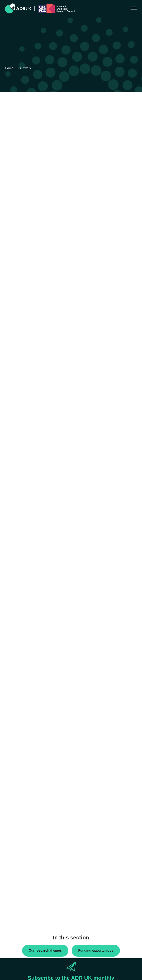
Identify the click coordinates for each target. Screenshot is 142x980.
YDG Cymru (16, 845)
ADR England (17, 805)
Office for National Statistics (26, 838)
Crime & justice (18, 891)
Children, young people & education (31, 878)
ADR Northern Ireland (22, 811)
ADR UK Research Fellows (26, 751)
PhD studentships (20, 764)
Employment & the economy (26, 898)
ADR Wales (16, 831)
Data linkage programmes (25, 757)
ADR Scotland (17, 818)
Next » (39, 122)
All (10, 744)
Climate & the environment (25, 885)
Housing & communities (24, 911)
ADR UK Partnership (22, 825)
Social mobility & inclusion (25, 918)
